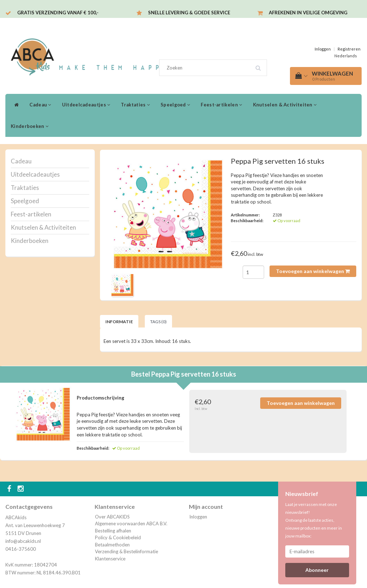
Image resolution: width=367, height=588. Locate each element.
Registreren (349, 49)
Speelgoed (175, 105)
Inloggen (323, 49)
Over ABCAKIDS (112, 517)
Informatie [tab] (119, 322)
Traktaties (135, 105)
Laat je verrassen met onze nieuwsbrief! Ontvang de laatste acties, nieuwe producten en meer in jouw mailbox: (314, 520)
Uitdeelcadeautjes (86, 105)
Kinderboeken (30, 126)
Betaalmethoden (112, 545)
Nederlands (346, 56)
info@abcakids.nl (23, 541)
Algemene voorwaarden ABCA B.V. (131, 524)
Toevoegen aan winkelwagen (313, 271)
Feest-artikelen (221, 105)
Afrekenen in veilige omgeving (308, 13)
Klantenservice (110, 559)
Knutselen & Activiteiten (285, 105)
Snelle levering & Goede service (189, 13)
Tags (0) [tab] (158, 322)
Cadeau (40, 105)
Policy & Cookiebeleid (118, 537)
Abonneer (317, 570)
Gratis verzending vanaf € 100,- (58, 13)
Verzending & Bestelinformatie (127, 551)
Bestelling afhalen (113, 531)
